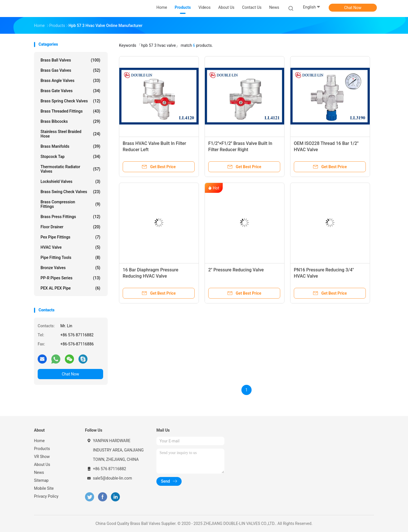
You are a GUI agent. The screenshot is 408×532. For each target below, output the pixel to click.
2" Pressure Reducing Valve (236, 270)
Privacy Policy (46, 496)
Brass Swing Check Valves (70, 192)
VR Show (42, 457)
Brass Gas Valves (70, 70)
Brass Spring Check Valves (70, 101)
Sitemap (41, 480)
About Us (42, 465)
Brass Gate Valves (70, 91)
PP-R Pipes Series (70, 278)
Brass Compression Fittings (70, 204)
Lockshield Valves (70, 181)
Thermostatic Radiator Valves (70, 169)
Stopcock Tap (70, 157)
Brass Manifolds (70, 146)
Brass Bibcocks (70, 121)
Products (42, 449)
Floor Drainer (70, 227)
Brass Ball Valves (70, 60)
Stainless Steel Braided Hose (70, 134)
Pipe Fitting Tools (70, 257)
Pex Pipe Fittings (70, 237)
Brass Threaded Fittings (70, 111)
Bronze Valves (70, 268)
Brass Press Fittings (70, 217)
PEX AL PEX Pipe (70, 288)
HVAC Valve (70, 247)
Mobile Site (44, 488)
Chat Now (353, 8)
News (39, 472)
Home (39, 441)
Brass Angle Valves (70, 81)
